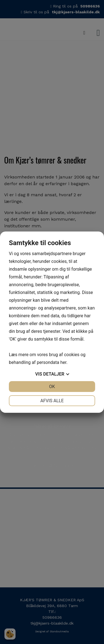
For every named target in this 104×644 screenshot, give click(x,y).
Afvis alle (52, 401)
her (63, 362)
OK (52, 387)
